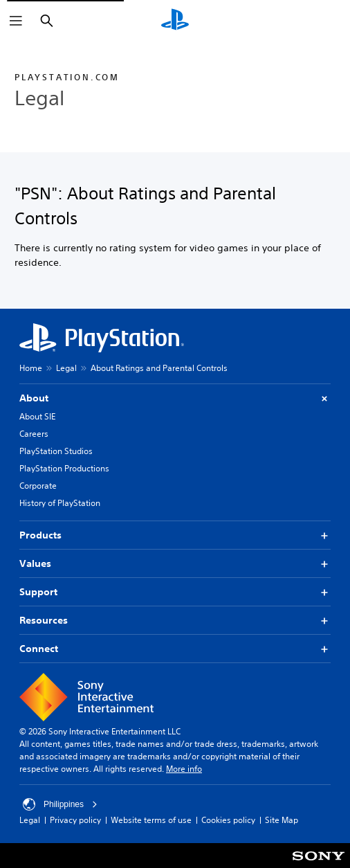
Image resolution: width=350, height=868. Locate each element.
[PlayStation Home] (175, 21)
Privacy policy (75, 820)
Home (31, 368)
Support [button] (175, 592)
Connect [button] (175, 649)
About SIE (37, 416)
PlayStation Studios (56, 451)
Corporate (38, 486)
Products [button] (175, 535)
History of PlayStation (60, 503)
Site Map (282, 820)
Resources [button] (175, 621)
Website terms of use (151, 820)
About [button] (175, 398)
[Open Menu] (16, 21)
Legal (66, 368)
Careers (34, 434)
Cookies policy (228, 820)
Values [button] (175, 564)
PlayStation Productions (64, 468)
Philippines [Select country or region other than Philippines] (60, 804)
